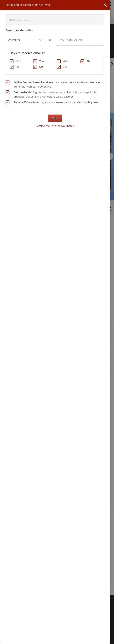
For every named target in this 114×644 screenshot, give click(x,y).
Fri (17, 67)
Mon (18, 61)
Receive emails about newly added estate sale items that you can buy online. (57, 85)
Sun (65, 67)
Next (55, 118)
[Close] (105, 5)
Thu (89, 61)
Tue (41, 61)
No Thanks (68, 126)
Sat (41, 67)
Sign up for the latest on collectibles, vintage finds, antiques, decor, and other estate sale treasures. (55, 94)
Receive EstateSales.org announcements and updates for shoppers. (56, 102)
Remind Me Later (46, 126)
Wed (66, 61)
